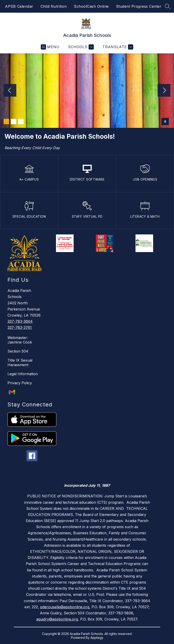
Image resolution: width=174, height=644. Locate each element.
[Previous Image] (10, 91)
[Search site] (168, 6)
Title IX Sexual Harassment (20, 363)
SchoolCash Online (91, 6)
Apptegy (97, 638)
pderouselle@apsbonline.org (65, 607)
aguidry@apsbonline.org (57, 619)
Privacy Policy (20, 383)
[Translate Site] (117, 47)
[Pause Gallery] (165, 122)
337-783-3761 (20, 327)
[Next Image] (164, 91)
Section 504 (18, 351)
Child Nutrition (54, 6)
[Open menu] (50, 47)
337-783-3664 (20, 321)
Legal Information (23, 374)
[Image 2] (14, 122)
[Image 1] (6, 122)
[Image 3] (21, 122)
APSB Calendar (19, 6)
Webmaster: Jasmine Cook (20, 340)
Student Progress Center (139, 6)
